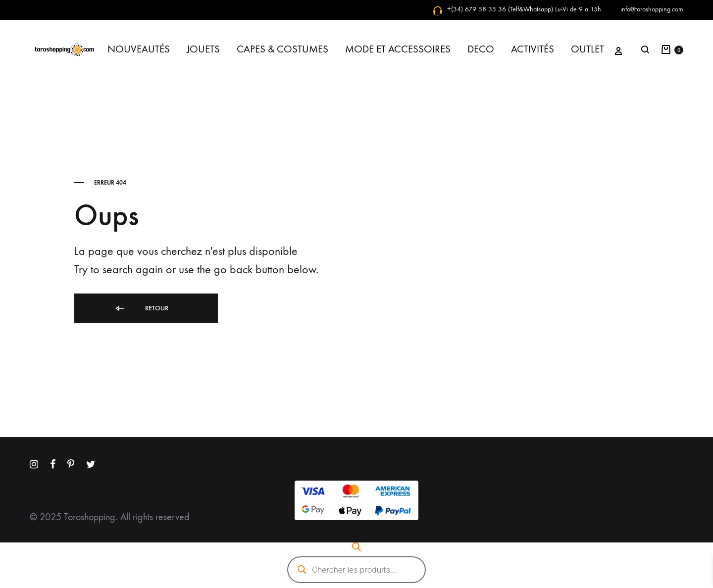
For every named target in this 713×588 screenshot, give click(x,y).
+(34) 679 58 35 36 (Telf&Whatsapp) (500, 9)
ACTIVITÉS (533, 49)
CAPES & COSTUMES (282, 49)
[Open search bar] (356, 547)
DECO (481, 49)
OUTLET (587, 49)
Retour (141, 309)
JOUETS (203, 49)
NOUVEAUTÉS (139, 49)
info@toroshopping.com (652, 9)
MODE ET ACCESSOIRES (398, 49)
